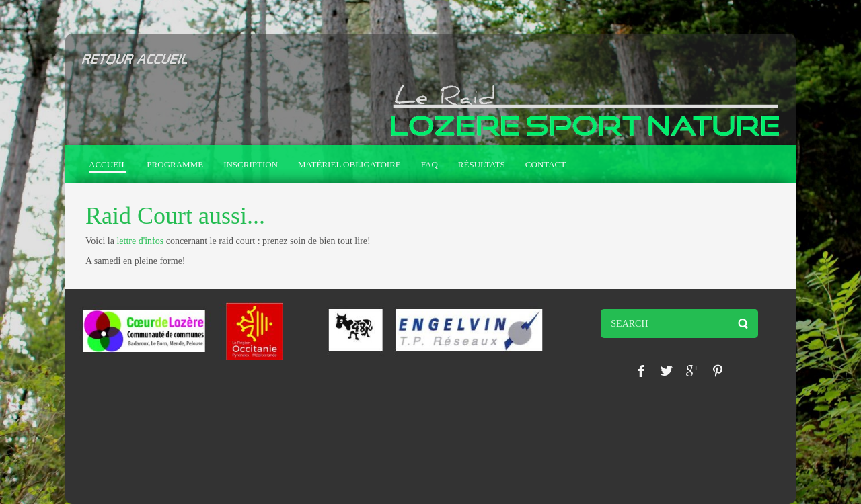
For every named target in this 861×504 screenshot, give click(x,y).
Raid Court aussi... (175, 216)
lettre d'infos (140, 241)
